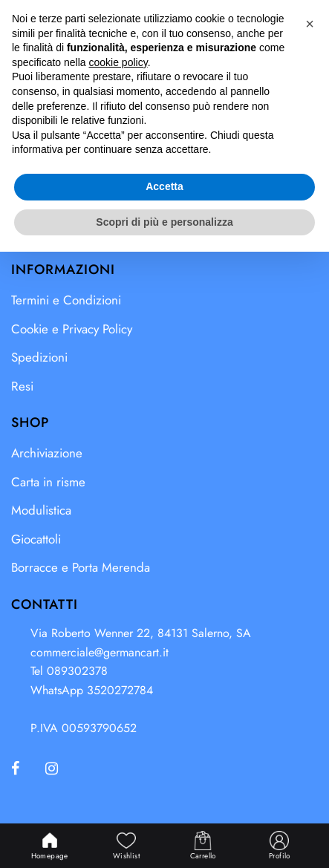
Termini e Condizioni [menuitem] (66, 300)
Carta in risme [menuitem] (48, 482)
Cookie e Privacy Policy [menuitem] (72, 329)
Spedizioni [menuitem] (39, 357)
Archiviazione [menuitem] (47, 453)
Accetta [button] (164, 803)
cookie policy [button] (118, 679)
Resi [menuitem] (22, 386)
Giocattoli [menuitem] (36, 539)
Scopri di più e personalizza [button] (164, 838)
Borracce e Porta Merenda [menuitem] (81, 567)
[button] (290, 28)
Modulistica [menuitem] (41, 510)
